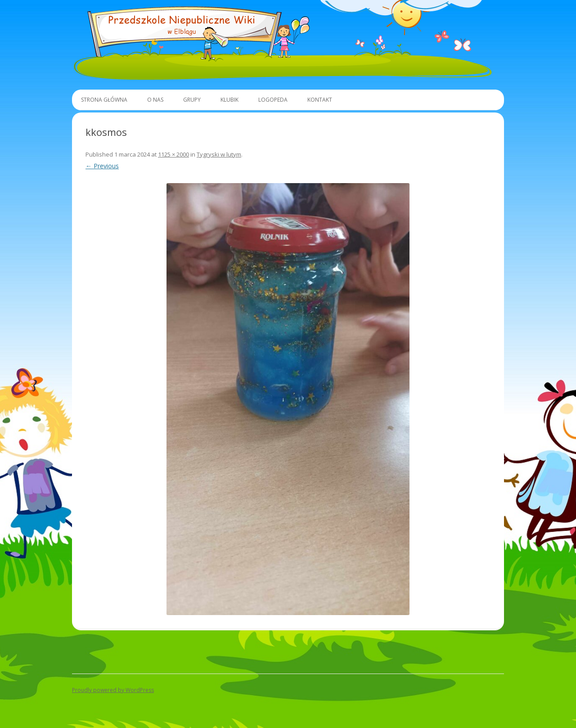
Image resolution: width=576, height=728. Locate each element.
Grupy (192, 100)
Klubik (229, 100)
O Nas (155, 100)
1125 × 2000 (173, 154)
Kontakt (320, 100)
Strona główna (104, 100)
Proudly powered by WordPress (113, 690)
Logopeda (273, 100)
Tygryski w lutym (219, 154)
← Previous (102, 166)
